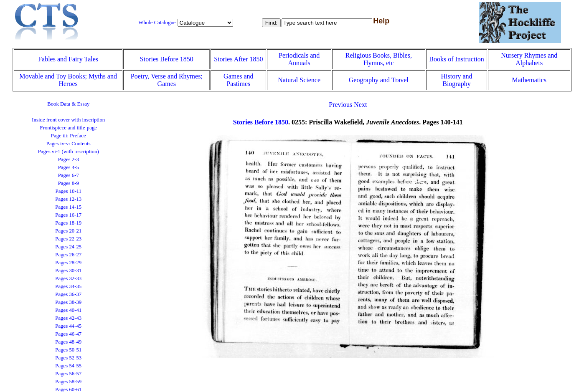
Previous (340, 105)
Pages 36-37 (68, 294)
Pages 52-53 (68, 358)
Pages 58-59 (68, 382)
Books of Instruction (457, 59)
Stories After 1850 (238, 59)
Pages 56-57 (68, 374)
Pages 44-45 (68, 326)
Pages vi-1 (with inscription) (69, 152)
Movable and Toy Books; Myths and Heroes (68, 80)
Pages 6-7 (69, 175)
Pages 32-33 (68, 278)
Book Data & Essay (68, 104)
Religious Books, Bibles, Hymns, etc (379, 59)
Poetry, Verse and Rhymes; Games (167, 80)
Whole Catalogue (157, 23)
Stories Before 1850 (167, 59)
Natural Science (299, 80)
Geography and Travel (379, 80)
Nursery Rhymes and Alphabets (529, 59)
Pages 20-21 (68, 231)
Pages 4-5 (69, 167)
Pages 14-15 (68, 207)
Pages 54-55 (68, 366)
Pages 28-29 (68, 263)
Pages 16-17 (68, 215)
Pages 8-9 (69, 183)
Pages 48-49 (68, 342)
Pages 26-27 (68, 255)
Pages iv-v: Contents (69, 144)
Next (360, 105)
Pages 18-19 (68, 223)
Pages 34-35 (68, 286)
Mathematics (529, 80)
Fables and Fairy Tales (68, 59)
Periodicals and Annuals (299, 59)
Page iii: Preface (69, 136)
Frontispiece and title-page (69, 128)
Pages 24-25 (68, 247)
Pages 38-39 (68, 302)
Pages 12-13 (68, 199)
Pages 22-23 (68, 239)
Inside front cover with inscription (68, 120)
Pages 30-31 (68, 271)
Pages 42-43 (68, 318)
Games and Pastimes (239, 80)
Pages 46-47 (68, 334)
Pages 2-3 (69, 159)
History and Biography (456, 80)
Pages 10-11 (69, 191)
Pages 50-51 (68, 350)
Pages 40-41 (68, 310)
